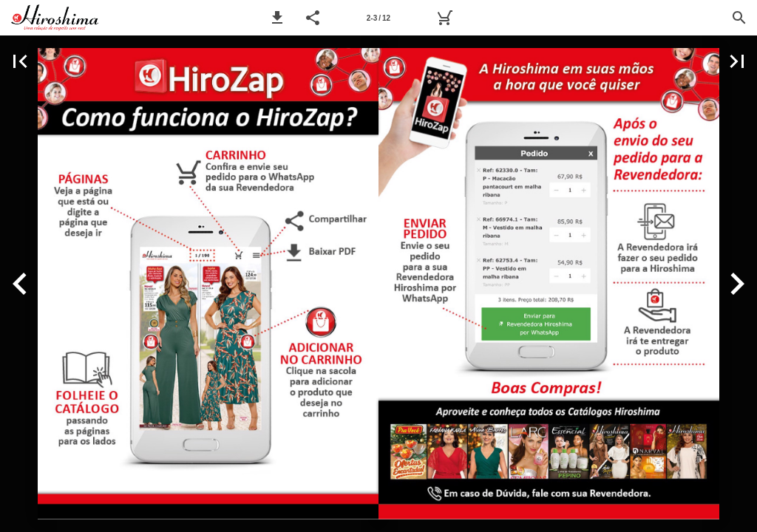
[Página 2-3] (378, 18)
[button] (277, 18)
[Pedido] (444, 18)
